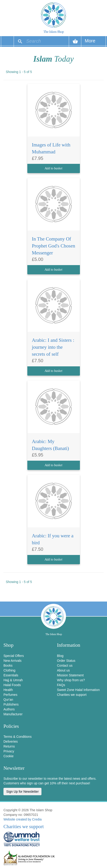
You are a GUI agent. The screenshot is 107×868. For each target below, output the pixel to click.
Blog (60, 656)
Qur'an (8, 700)
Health (8, 690)
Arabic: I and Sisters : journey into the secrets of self (53, 347)
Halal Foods (12, 685)
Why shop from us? (71, 680)
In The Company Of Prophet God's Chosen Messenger (54, 246)
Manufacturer (13, 714)
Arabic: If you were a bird (53, 539)
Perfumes (10, 695)
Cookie (9, 756)
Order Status (66, 661)
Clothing (9, 670)
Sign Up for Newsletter (22, 792)
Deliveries (11, 741)
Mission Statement (70, 675)
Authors (9, 709)
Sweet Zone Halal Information (78, 690)
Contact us (65, 665)
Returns (9, 746)
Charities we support (72, 695)
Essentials (11, 675)
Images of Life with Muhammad (51, 148)
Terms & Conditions (17, 737)
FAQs (61, 685)
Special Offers (14, 656)
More (90, 43)
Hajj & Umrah (13, 680)
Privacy (9, 751)
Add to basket (53, 168)
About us (63, 670)
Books (8, 665)
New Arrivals (13, 661)
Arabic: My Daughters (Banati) (50, 445)
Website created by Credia (23, 819)
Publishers (11, 704)
